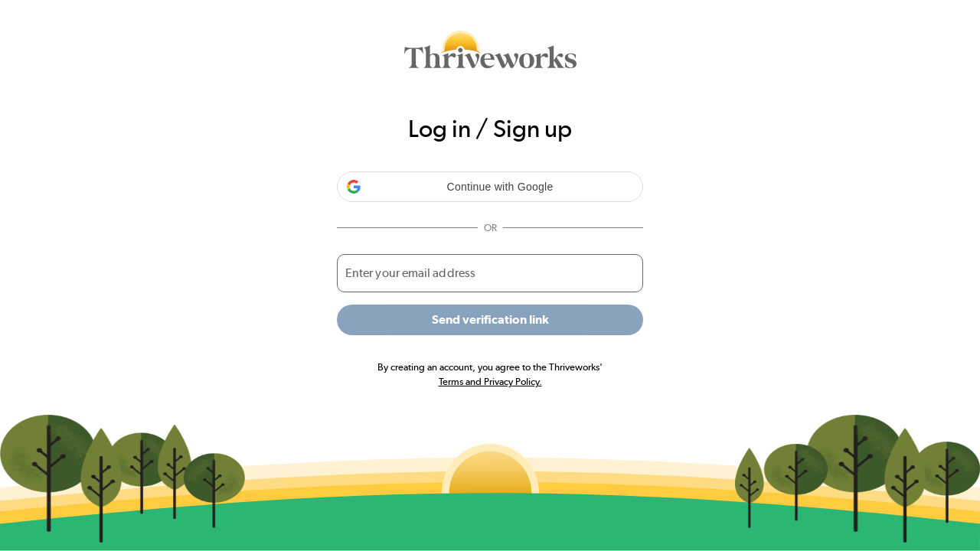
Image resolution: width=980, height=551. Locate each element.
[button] (490, 187)
